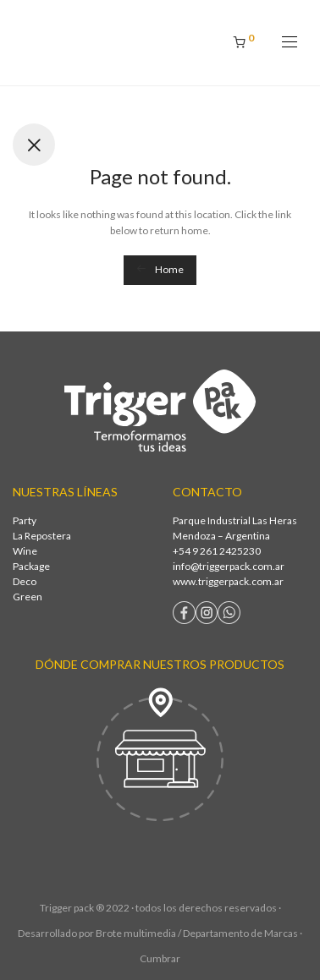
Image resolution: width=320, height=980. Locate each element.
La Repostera (42, 536)
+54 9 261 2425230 (217, 551)
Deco (25, 581)
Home (160, 269)
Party (25, 520)
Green (28, 597)
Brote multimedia (136, 933)
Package (31, 566)
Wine (25, 551)
